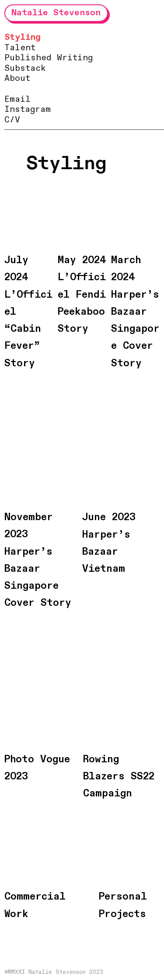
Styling (23, 37)
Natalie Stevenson (56, 13)
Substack (25, 68)
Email (17, 99)
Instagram (28, 109)
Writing (75, 58)
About (17, 78)
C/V (12, 120)
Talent (20, 48)
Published (28, 58)
